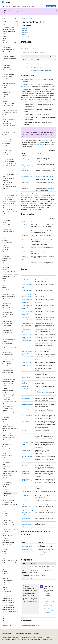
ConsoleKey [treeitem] (6, 63)
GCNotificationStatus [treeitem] (8, 227)
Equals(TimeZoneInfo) (27, 377)
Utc (27, 189)
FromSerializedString (27, 170)
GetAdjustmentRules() (27, 391)
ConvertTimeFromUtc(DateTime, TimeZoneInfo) (28, 319)
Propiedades (25, 33)
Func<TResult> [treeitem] (7, 152)
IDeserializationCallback (38, 70)
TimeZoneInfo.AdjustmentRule (42, 392)
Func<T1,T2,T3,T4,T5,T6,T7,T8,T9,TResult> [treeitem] (10, 179)
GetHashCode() (25, 409)
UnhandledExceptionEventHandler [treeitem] (10, 566)
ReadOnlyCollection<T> (41, 176)
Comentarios (25, 31)
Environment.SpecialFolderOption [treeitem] (8, 122)
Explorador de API (33, 18)
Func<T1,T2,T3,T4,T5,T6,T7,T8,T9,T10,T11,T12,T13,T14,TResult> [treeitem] (10, 200)
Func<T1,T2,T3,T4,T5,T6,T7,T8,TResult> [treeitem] (10, 175)
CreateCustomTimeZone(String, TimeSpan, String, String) (27, 364)
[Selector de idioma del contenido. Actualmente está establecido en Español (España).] (7, 633)
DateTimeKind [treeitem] (6, 90)
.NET (26, 18)
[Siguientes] (45, 2)
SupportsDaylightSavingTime (25, 258)
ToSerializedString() (26, 201)
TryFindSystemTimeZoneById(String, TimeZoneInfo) (27, 525)
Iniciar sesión (53, 2)
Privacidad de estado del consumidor (10, 639)
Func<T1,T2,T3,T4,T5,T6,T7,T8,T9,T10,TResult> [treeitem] (10, 184)
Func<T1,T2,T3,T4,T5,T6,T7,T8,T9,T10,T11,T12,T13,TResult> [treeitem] (10, 196)
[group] (39, 59)
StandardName (25, 252)
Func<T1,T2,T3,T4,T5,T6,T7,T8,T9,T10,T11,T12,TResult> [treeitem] (10, 192)
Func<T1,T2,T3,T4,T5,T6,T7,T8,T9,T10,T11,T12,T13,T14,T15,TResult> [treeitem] (10, 205)
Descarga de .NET (51, 6)
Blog (34, 637)
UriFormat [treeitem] (5, 578)
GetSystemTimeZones (27, 176)
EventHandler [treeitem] (6, 130)
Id (22, 244)
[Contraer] (16, 18)
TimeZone (24, 86)
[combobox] (10, 22)
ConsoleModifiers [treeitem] (7, 67)
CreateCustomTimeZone (27, 160)
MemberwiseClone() (26, 491)
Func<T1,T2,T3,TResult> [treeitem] (8, 159)
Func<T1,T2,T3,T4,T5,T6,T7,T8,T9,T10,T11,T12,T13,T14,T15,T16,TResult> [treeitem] (10, 212)
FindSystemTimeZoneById (28, 166)
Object (28, 64)
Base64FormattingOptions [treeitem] (9, 32)
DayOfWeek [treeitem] (6, 94)
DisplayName (25, 235)
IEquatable (34, 68)
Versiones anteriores (26, 637)
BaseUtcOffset (25, 225)
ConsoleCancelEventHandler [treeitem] (10, 59)
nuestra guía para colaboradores (30, 602)
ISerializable (48, 70)
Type (41, 430)
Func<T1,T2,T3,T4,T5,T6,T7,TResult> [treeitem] (10, 171)
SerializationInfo (47, 549)
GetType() (24, 430)
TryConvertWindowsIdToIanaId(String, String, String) (27, 512)
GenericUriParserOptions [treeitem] (9, 231)
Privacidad (47, 637)
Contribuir (40, 637)
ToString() (24, 500)
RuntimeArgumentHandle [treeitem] (9, 437)
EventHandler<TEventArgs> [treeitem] (9, 132)
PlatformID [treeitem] (6, 411)
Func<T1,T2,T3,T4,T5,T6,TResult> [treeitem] (10, 167)
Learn (22, 18)
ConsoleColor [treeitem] (6, 61)
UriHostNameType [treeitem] (7, 583)
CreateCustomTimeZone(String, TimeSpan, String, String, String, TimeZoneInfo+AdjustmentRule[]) (27, 353)
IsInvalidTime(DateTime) (27, 487)
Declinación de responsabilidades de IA (11, 637)
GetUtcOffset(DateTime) (27, 435)
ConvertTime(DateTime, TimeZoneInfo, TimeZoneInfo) (28, 286)
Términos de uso (26, 639)
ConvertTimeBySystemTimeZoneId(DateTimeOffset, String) (27, 313)
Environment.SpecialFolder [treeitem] (9, 119)
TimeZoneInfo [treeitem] (8, 494)
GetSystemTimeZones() (27, 415)
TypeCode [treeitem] (5, 538)
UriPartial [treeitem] (5, 589)
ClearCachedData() (26, 280)
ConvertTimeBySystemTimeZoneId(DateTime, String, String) (27, 301)
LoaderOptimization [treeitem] (8, 326)
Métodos (24, 35)
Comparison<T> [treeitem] (7, 52)
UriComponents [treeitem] (7, 574)
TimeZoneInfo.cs (29, 49)
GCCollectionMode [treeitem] (7, 218)
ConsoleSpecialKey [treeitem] (7, 70)
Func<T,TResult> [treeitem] (7, 155)
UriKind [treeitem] (5, 585)
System (33, 45)
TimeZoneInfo (41, 68)
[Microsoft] (3, 2)
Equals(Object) (25, 373)
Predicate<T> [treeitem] (6, 415)
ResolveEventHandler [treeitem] (8, 435)
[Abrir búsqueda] (48, 2)
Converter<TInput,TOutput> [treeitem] (10, 81)
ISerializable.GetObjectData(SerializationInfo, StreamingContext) (29, 551)
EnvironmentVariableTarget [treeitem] (9, 125)
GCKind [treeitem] (5, 222)
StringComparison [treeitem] (7, 469)
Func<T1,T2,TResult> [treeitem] (8, 157)
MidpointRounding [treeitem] (7, 352)
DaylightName (25, 231)
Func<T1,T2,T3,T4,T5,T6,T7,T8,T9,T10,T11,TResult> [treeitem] (10, 188)
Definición (25, 29)
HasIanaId (24, 240)
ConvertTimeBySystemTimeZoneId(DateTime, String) (27, 307)
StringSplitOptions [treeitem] (7, 473)
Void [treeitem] (4, 618)
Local (28, 182)
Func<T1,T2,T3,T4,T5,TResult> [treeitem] (10, 164)
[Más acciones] (55, 18)
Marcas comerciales (36, 639)
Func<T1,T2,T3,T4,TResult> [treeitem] (9, 161)
